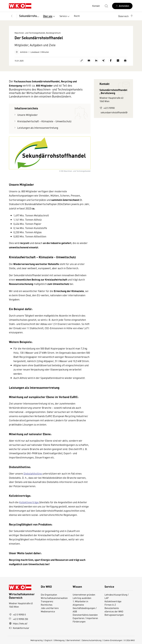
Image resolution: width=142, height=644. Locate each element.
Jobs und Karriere (50, 608)
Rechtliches (47, 605)
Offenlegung (59, 640)
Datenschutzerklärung (92, 640)
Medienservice (48, 611)
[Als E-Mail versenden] (89, 61)
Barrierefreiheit (73, 640)
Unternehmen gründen (84, 595)
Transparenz (47, 601)
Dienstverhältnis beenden (85, 615)
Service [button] (65, 16)
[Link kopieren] (82, 61)
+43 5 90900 (107, 108)
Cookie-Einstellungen (113, 640)
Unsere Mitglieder (28, 115)
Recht (77, 16)
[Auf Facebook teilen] (111, 61)
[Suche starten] (106, 6)
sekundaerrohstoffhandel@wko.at (114, 112)
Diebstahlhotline (33, 473)
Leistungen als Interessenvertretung (38, 128)
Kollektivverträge (29, 502)
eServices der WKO (114, 611)
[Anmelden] (122, 6)
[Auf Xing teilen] (103, 61)
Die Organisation (49, 595)
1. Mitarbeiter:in (80, 601)
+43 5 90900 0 (17, 614)
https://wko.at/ (18, 623)
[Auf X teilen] (118, 61)
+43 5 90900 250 (18, 619)
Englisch (48, 640)
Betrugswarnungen (114, 615)
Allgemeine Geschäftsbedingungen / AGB (85, 608)
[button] (126, 16)
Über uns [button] (50, 16)
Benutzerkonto (112, 608)
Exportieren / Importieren (85, 618)
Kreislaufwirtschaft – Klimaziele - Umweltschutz (44, 121)
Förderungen (79, 621)
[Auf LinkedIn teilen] (96, 61)
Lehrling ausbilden (82, 598)
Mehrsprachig (37, 640)
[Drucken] (125, 61)
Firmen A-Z (110, 605)
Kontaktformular (19, 628)
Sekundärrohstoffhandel (29, 16)
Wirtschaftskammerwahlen (54, 598)
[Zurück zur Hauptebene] (12, 16)
